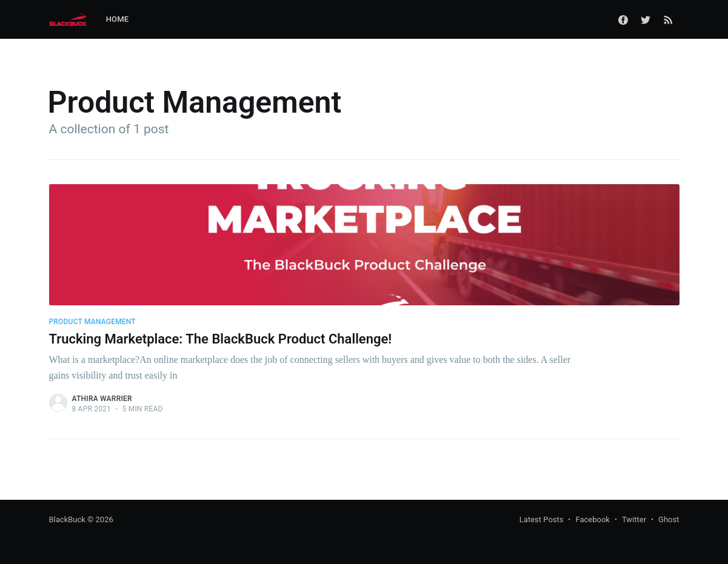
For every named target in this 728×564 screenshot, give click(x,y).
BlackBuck (67, 519)
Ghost (669, 519)
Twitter (634, 519)
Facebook (592, 519)
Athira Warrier (102, 399)
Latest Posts (542, 519)
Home (118, 19)
